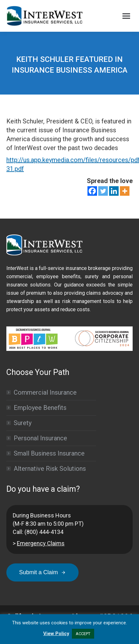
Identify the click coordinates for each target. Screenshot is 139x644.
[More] (125, 191)
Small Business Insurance (49, 453)
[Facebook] (92, 191)
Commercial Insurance (45, 392)
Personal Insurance (40, 438)
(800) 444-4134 (44, 532)
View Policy (56, 634)
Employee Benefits (40, 408)
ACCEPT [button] (83, 634)
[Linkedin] (114, 191)
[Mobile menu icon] (126, 16)
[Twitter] (103, 191)
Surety (23, 423)
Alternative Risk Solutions (50, 469)
